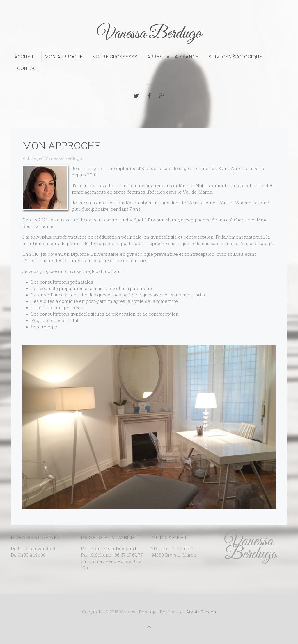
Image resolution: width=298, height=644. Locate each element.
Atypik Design (201, 612)
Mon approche (64, 57)
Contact (28, 68)
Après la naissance (173, 57)
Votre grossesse (115, 57)
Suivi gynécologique (235, 57)
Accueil (24, 57)
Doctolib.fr (127, 548)
